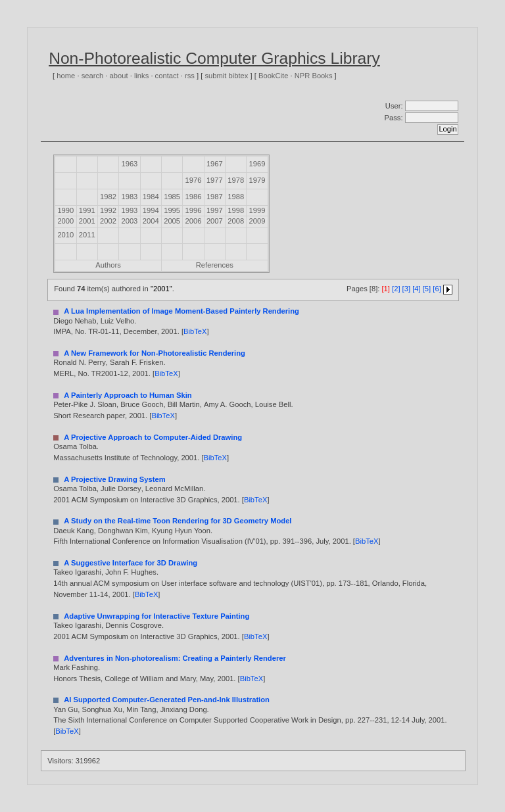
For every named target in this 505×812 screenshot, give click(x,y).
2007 (215, 221)
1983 (129, 197)
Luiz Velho (118, 321)
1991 (87, 210)
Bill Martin (184, 404)
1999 (257, 210)
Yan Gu (65, 709)
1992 (108, 210)
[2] (396, 289)
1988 (236, 197)
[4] (416, 289)
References (215, 265)
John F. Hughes (131, 572)
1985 (172, 197)
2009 (257, 221)
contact (167, 76)
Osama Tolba (75, 446)
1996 (194, 210)
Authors (108, 265)
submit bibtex (226, 76)
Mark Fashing (76, 667)
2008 (236, 221)
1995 (172, 210)
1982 (108, 197)
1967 (215, 164)
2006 (194, 221)
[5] (427, 289)
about (119, 76)
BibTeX (195, 331)
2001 (87, 221)
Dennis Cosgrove (133, 625)
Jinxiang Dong (184, 709)
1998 (236, 210)
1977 (215, 180)
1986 (194, 197)
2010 (65, 235)
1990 (65, 210)
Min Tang (141, 709)
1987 (215, 197)
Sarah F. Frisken (136, 362)
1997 (215, 210)
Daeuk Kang (74, 531)
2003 (129, 221)
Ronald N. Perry (80, 362)
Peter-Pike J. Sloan (85, 404)
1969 (257, 164)
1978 (236, 180)
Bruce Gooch (142, 404)
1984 (151, 197)
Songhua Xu (102, 709)
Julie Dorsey (121, 489)
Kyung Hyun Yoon (181, 531)
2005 (172, 221)
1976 (194, 180)
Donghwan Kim (123, 531)
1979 (257, 180)
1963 (129, 164)
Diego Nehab (75, 321)
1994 (151, 210)
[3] (406, 289)
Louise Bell (273, 404)
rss (190, 76)
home (66, 76)
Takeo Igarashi (77, 572)
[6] (437, 289)
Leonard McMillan (174, 489)
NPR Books (314, 76)
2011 (87, 235)
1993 (129, 210)
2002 (108, 221)
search (93, 76)
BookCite (273, 76)
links (141, 76)
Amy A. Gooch (228, 404)
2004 (151, 221)
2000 (65, 221)
